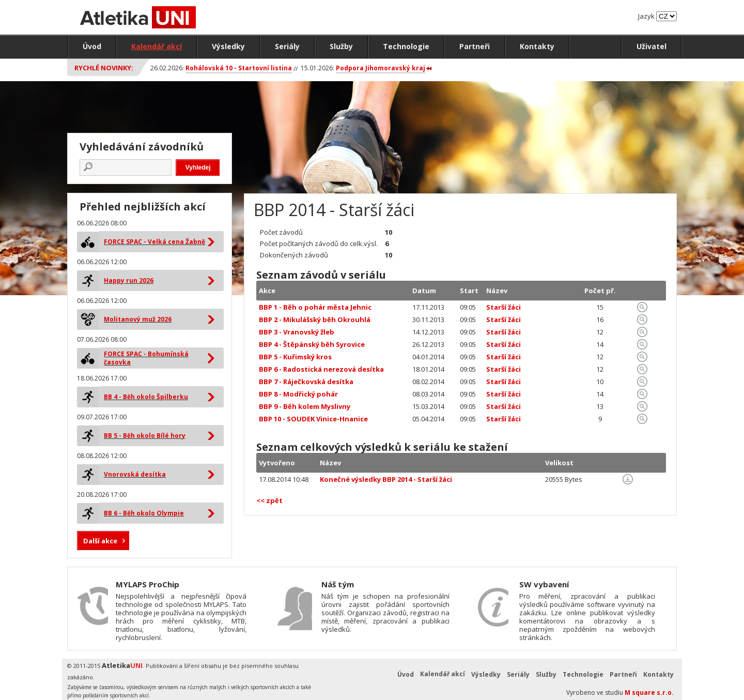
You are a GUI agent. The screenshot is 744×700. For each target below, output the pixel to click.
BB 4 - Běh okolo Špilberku (146, 397)
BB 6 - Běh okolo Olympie (144, 513)
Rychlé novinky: (104, 68)
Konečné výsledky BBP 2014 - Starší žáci (386, 479)
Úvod (92, 46)
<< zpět (269, 500)
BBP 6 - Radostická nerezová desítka (321, 369)
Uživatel (652, 46)
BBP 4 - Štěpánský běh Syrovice (312, 344)
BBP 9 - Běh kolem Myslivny (305, 406)
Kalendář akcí (157, 46)
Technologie (406, 46)
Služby (341, 46)
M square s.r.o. (649, 693)
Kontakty (537, 46)
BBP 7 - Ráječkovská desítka (306, 382)
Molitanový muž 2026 (138, 319)
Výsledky (228, 46)
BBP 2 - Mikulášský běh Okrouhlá (315, 319)
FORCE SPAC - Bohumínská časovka (146, 358)
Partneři (475, 46)
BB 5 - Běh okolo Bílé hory (145, 436)
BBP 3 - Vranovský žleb (297, 332)
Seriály (287, 46)
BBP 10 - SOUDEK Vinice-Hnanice (313, 419)
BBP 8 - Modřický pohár (298, 394)
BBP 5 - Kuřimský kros (295, 357)
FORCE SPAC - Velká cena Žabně (154, 242)
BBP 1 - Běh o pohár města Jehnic (315, 307)
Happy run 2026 (129, 280)
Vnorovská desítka (135, 474)
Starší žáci (503, 307)
